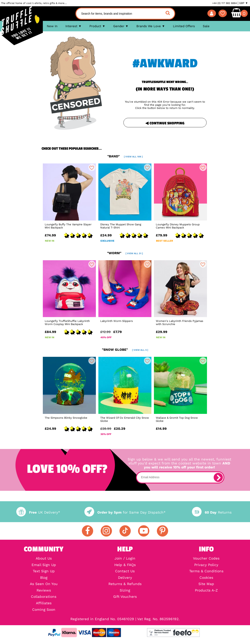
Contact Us (125, 571)
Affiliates (44, 603)
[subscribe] (218, 477)
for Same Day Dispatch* (125, 512)
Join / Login (125, 559)
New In (52, 26)
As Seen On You (44, 584)
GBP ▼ (244, 3)
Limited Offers (184, 26)
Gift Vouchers (125, 597)
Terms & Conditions (206, 571)
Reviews (44, 591)
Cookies (206, 578)
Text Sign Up (44, 571)
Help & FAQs (125, 565)
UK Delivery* (38, 512)
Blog (44, 578)
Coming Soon (44, 610)
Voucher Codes (206, 559)
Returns (212, 512)
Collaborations (44, 597)
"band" (125, 156)
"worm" (125, 253)
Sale (206, 26)
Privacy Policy (206, 565)
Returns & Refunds (125, 584)
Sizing (125, 591)
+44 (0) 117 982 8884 (225, 3)
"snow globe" (125, 350)
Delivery (125, 578)
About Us (44, 559)
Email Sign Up (44, 565)
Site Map (206, 584)
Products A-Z (206, 591)
